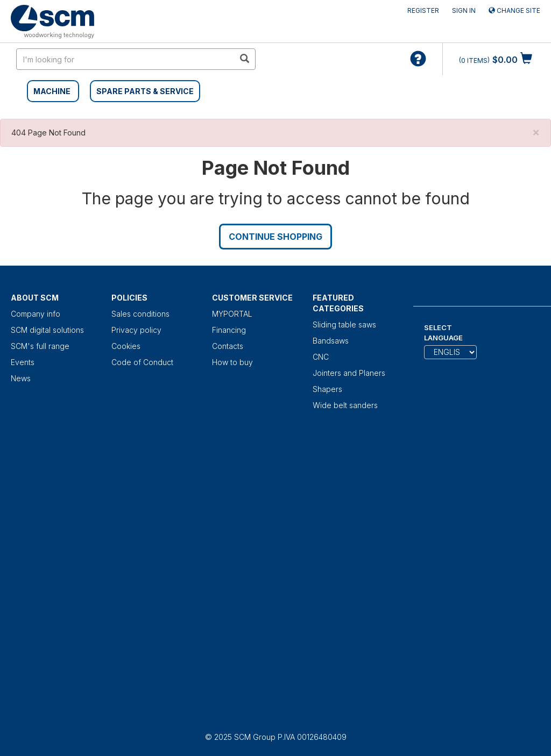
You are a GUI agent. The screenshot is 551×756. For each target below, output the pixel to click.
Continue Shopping (275, 237)
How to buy (232, 362)
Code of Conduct (142, 362)
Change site (514, 10)
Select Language (443, 333)
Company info (36, 314)
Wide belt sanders (345, 405)
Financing (229, 330)
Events (23, 362)
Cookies (126, 346)
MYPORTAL (232, 314)
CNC (321, 357)
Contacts (228, 346)
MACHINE (52, 91)
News (21, 378)
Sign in (464, 10)
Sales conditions (140, 314)
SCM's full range (40, 346)
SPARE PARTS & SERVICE (145, 91)
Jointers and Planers (349, 373)
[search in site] (125, 59)
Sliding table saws (344, 324)
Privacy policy (136, 330)
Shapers (327, 389)
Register (423, 10)
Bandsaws (331, 341)
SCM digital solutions (47, 330)
